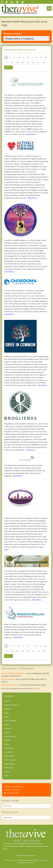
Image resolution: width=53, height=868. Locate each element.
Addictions (8, 709)
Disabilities (8, 728)
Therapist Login (11, 793)
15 (28, 62)
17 (38, 62)
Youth (6, 776)
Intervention (8, 752)
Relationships (9, 768)
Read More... (31, 134)
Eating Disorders (10, 736)
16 (33, 62)
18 (44, 62)
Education (8, 740)
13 (17, 62)
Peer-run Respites (10, 760)
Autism (7, 717)
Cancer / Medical (10, 721)
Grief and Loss (9, 748)
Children (7, 725)
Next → (8, 67)
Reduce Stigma (9, 764)
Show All (7, 701)
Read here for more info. (26, 862)
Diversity (7, 732)
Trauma (7, 772)
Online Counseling (8, 679)
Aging (6, 713)
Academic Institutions (12, 705)
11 (7, 62)
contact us (37, 689)
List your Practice (12, 790)
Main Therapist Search (10, 685)
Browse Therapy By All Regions (13, 673)
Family (6, 744)
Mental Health (9, 756)
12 (12, 62)
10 (46, 58)
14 (22, 62)
